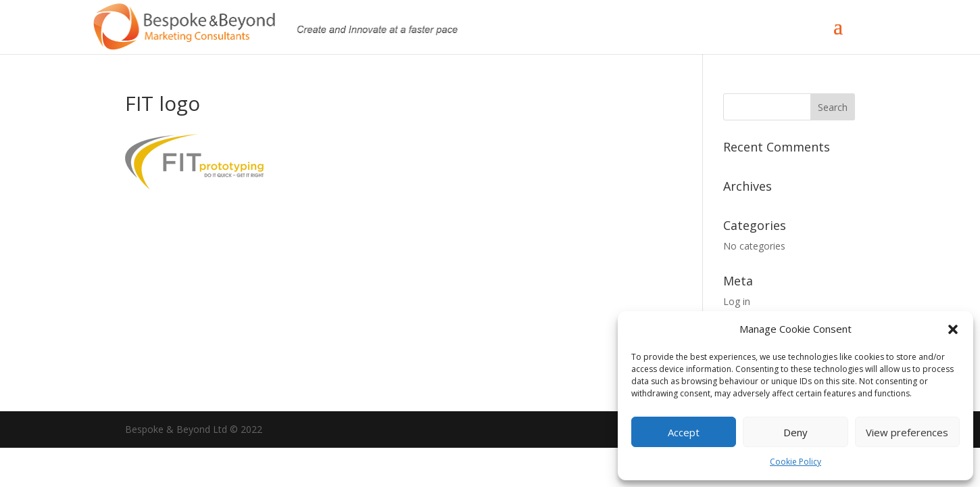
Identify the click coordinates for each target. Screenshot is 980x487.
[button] (953, 329)
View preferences (907, 432)
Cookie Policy (795, 462)
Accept (684, 432)
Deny (795, 432)
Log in (737, 301)
